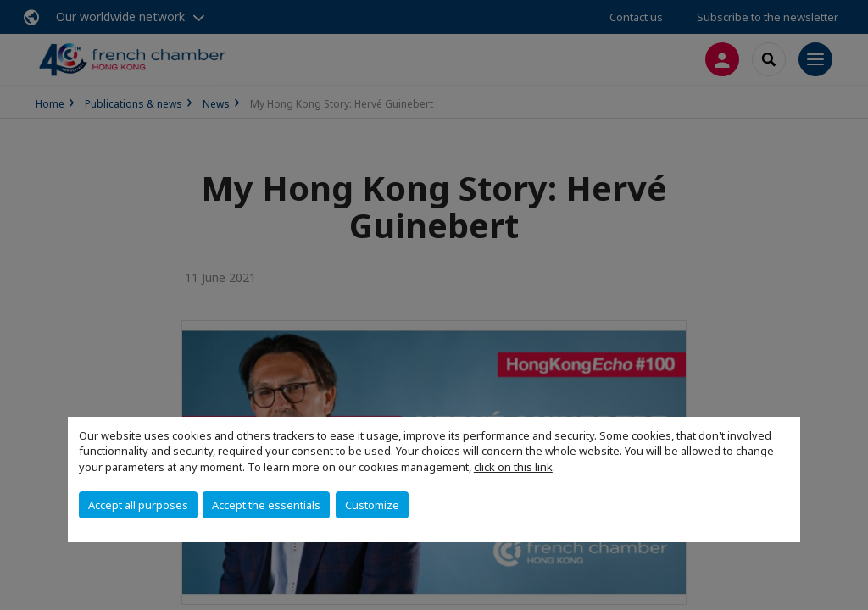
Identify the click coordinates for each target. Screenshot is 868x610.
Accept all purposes (138, 505)
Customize (372, 505)
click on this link (513, 467)
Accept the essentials (266, 505)
